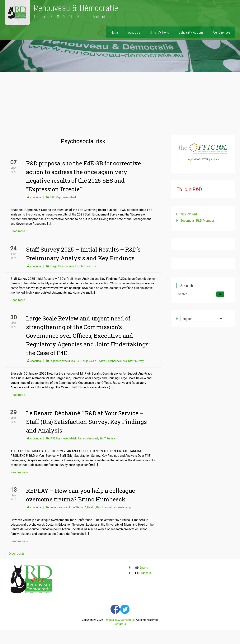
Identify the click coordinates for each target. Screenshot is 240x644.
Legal (190, 159)
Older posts (15, 554)
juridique (214, 159)
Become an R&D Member (197, 221)
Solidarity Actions (191, 32)
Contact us (120, 624)
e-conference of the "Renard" (68, 507)
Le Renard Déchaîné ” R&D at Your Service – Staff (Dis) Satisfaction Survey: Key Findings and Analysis (86, 422)
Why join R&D (189, 214)
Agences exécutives (63, 361)
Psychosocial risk (66, 197)
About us (134, 32)
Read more (20, 231)
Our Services (222, 32)
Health (91, 507)
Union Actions (159, 32)
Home (115, 32)
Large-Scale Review (62, 266)
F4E (53, 197)
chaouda (36, 197)
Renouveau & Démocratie (76, 8)
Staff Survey (136, 361)
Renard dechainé (88, 438)
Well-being (124, 507)
